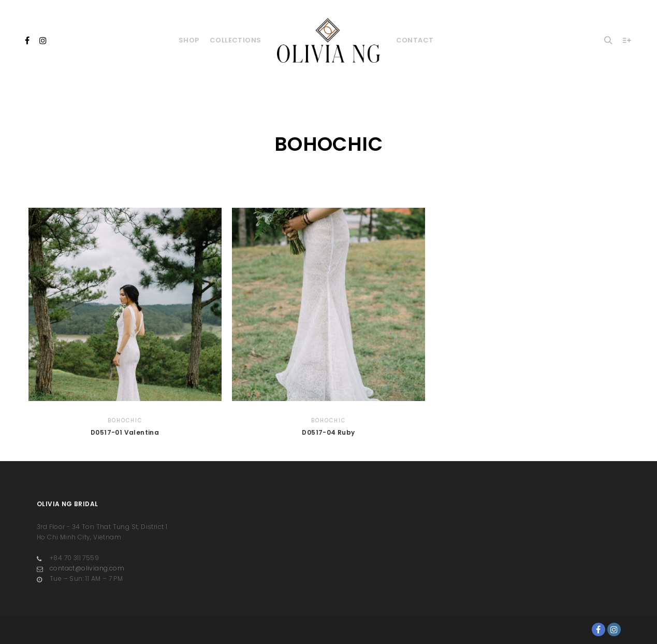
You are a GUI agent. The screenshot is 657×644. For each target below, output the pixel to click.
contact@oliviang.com (81, 568)
